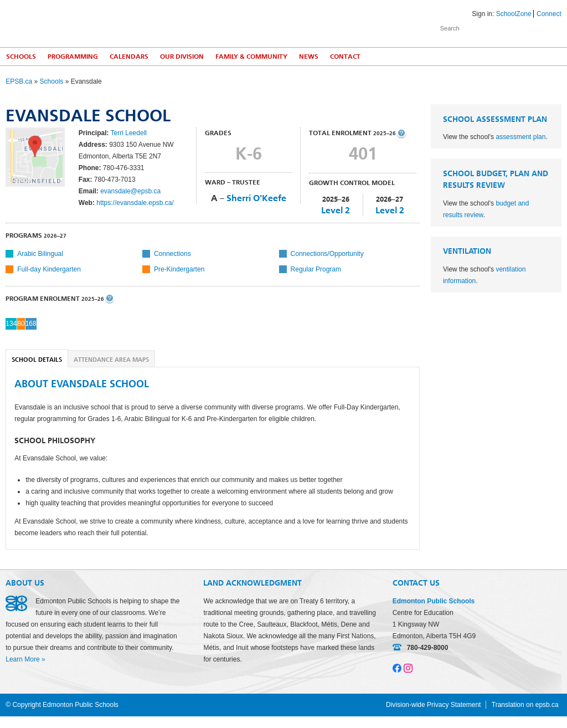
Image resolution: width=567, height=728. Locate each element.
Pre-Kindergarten (179, 269)
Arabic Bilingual (40, 254)
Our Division (182, 57)
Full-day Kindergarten (49, 269)
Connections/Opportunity (327, 254)
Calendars (129, 57)
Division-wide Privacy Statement (433, 705)
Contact (345, 57)
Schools (21, 57)
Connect (549, 14)
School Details (37, 360)
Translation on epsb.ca (525, 705)
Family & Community (251, 57)
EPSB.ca (19, 81)
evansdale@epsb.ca (130, 191)
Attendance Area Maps (111, 360)
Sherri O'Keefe (256, 198)
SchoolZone (514, 14)
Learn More (22, 659)
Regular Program (316, 269)
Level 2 (336, 210)
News (309, 57)
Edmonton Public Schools (102, 23)
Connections (172, 254)
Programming (73, 57)
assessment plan (520, 137)
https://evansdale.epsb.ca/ (135, 203)
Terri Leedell (129, 133)
